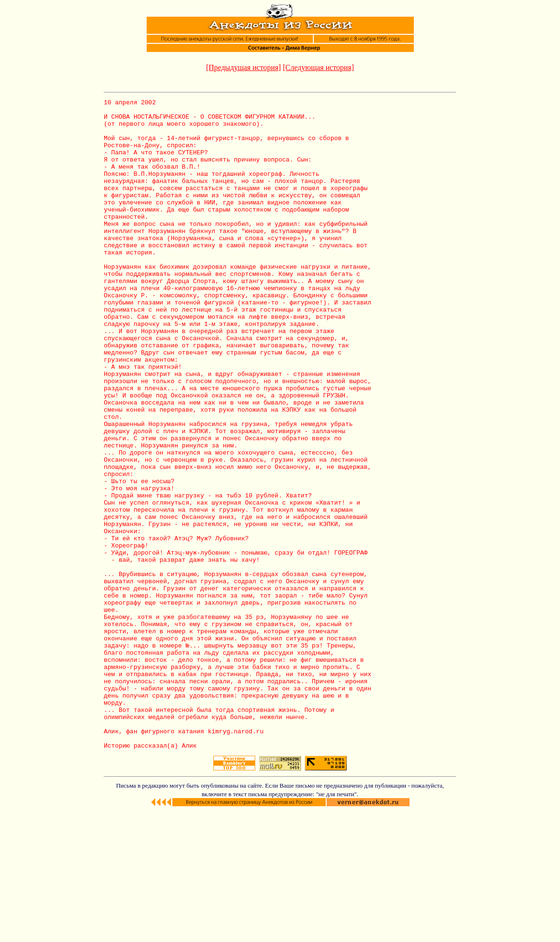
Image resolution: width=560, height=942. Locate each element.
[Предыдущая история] (244, 67)
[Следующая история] (318, 67)
